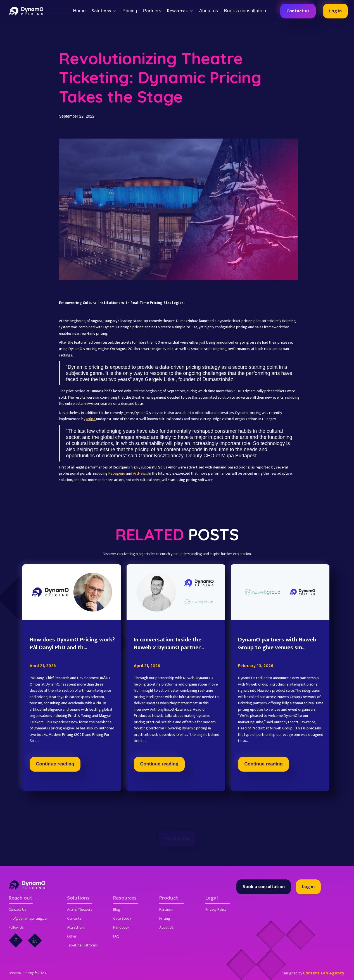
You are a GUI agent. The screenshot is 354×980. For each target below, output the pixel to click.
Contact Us (17, 910)
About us (209, 11)
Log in (335, 11)
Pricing (130, 11)
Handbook (121, 927)
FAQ (116, 936)
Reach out (20, 898)
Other (72, 936)
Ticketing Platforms (82, 945)
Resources (125, 898)
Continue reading (55, 790)
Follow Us (16, 927)
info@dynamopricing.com (29, 919)
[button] (104, 11)
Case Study (122, 919)
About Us (166, 927)
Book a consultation (245, 11)
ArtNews (140, 473)
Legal (212, 898)
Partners (152, 11)
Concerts (74, 919)
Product (169, 898)
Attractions (76, 927)
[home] (26, 11)
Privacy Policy (216, 910)
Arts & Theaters (79, 910)
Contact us (298, 11)
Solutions (78, 898)
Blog (117, 910)
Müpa (91, 419)
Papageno (117, 473)
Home (79, 11)
